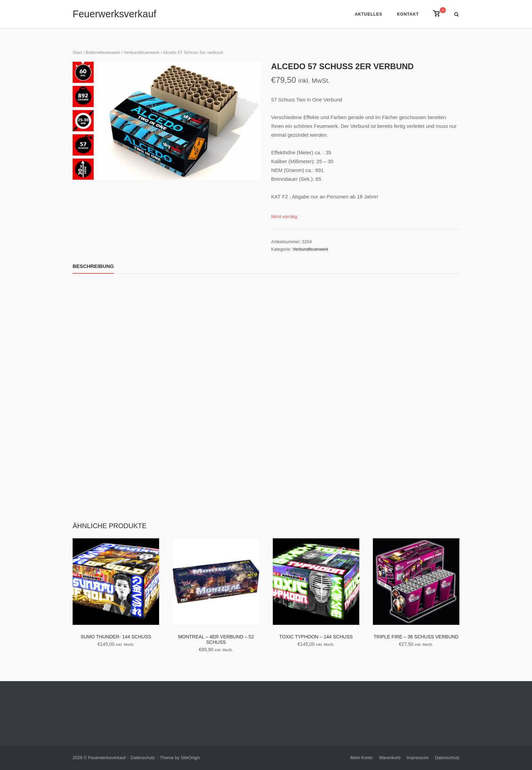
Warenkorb (390, 758)
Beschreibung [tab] (93, 266)
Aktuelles (369, 14)
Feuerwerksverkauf (115, 14)
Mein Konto (362, 758)
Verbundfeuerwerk (142, 52)
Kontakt (408, 14)
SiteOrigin (191, 758)
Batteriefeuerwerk (103, 52)
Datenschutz (143, 758)
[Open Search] (457, 15)
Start (77, 52)
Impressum (418, 758)
